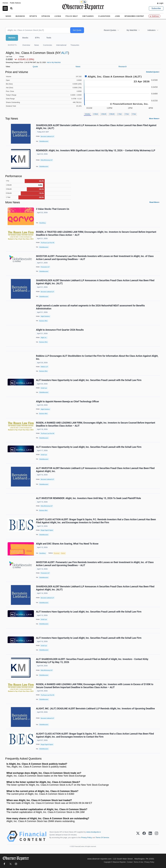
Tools (49, 38)
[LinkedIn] (150, 836)
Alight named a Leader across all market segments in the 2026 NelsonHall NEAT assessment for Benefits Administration (90, 307)
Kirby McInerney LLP (47, 160)
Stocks (25, 38)
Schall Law (44, 388)
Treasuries (75, 45)
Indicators (151, 30)
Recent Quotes (110, 30)
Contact (130, 862)
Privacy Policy (86, 837)
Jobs (117, 16)
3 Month (112, 114)
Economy (57, 553)
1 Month (104, 114)
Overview (26, 45)
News (8, 16)
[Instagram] (156, 836)
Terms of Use (138, 862)
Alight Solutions (45, 316)
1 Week (96, 114)
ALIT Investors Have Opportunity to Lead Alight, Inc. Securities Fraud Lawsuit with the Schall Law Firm (89, 380)
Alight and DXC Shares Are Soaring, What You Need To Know (67, 544)
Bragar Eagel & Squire (47, 530)
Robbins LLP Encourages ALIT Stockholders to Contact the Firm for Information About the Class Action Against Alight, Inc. (97, 357)
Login (161, 3)
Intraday (87, 114)
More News (154, 119)
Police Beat (72, 16)
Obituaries (88, 16)
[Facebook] (144, 836)
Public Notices (15, 3)
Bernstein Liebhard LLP (47, 136)
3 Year (127, 114)
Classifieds (104, 16)
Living (58, 16)
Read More (154, 202)
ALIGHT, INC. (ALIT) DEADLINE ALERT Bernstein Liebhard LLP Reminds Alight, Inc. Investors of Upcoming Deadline (95, 709)
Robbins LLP (44, 367)
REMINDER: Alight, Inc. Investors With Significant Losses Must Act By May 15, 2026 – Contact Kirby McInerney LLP (96, 150)
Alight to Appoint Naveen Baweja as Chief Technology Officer (67, 402)
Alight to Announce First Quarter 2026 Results (60, 330)
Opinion (46, 16)
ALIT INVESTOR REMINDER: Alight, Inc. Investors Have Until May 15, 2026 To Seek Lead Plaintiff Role (88, 498)
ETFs (37, 38)
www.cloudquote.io (94, 832)
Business (20, 16)
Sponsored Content (134, 16)
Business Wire (43, 321)
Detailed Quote (152, 72)
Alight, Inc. (44, 338)
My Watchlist (132, 30)
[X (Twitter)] (138, 836)
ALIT (65, 53)
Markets (12, 38)
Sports (33, 16)
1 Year (120, 114)
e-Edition (154, 16)
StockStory (43, 223)
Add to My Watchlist (54, 62)
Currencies (48, 45)
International (61, 45)
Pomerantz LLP (45, 267)
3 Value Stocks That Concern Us (53, 209)
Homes (5, 3)
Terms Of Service (102, 837)
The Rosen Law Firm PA (47, 243)
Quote (35, 67)
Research (123, 67)
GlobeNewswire (44, 141)
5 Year (134, 114)
